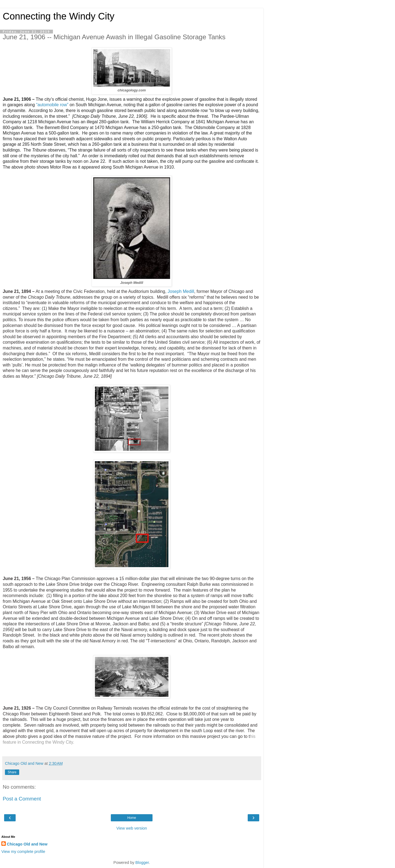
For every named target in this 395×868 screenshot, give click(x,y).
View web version (132, 828)
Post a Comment (22, 799)
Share (12, 772)
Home (132, 818)
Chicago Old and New (27, 844)
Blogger (142, 863)
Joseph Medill (181, 291)
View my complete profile (23, 852)
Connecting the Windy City (59, 16)
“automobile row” (52, 105)
